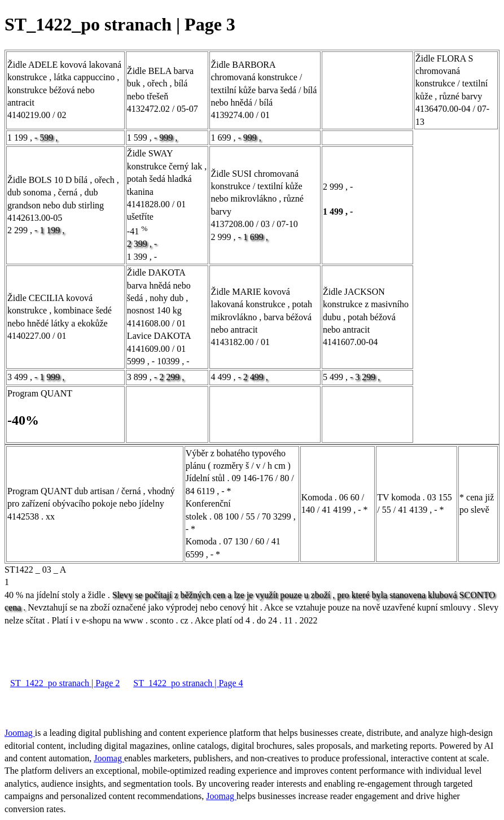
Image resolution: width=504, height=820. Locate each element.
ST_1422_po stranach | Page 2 (65, 683)
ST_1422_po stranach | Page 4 (188, 683)
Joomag (20, 733)
